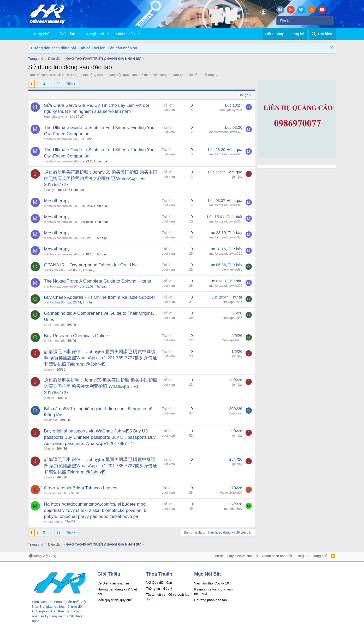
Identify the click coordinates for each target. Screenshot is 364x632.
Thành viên (125, 34)
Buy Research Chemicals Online (76, 336)
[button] (108, 34)
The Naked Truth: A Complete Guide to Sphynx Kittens (98, 281)
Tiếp (69, 84)
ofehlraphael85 (54, 270)
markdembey (53, 522)
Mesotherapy (57, 201)
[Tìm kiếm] (305, 21)
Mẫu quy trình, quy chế (115, 600)
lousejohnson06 (55, 493)
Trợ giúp (302, 556)
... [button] (51, 84)
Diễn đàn (67, 34)
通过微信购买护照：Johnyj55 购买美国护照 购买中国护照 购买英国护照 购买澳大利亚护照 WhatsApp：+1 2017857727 (101, 386)
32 (58, 84)
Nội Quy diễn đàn (159, 583)
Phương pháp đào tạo (210, 600)
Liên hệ (218, 556)
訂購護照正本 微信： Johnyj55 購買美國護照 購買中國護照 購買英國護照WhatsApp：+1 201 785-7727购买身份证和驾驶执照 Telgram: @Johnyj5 (101, 358)
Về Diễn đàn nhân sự (114, 583)
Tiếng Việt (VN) (43, 556)
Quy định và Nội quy (243, 556)
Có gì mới (95, 34)
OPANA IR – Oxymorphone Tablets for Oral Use (91, 265)
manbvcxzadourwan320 (61, 139)
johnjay (49, 190)
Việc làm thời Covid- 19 (211, 583)
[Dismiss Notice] (331, 48)
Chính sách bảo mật (277, 556)
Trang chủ (41, 34)
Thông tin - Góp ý (159, 589)
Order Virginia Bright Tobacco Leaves (81, 488)
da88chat (50, 420)
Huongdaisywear (56, 117)
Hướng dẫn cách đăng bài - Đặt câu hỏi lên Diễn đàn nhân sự (84, 48)
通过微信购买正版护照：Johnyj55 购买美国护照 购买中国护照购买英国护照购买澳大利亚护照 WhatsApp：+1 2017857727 (101, 179)
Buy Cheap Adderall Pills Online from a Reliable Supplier (100, 297)
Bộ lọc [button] (243, 95)
